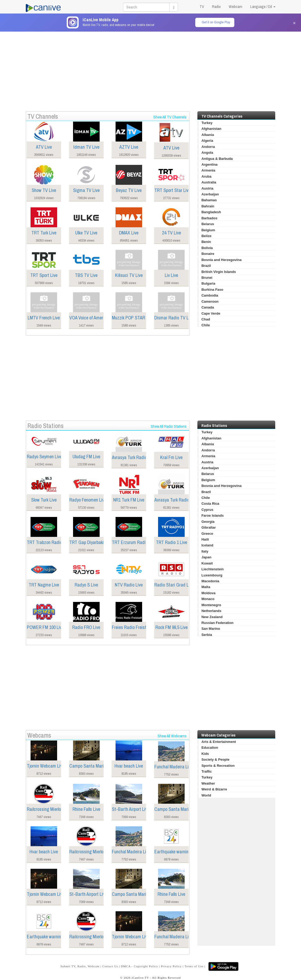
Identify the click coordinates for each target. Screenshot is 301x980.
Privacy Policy (171, 966)
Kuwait (207, 563)
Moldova (208, 593)
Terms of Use (194, 966)
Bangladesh (211, 212)
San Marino (211, 629)
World (206, 795)
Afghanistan (211, 129)
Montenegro (211, 605)
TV (202, 7)
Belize (206, 236)
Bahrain (208, 206)
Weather (208, 783)
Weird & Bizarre (214, 789)
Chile (206, 325)
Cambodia (210, 295)
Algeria (207, 141)
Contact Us (110, 966)
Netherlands (211, 611)
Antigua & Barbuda (217, 159)
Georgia (208, 522)
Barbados (209, 218)
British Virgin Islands (219, 272)
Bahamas (209, 200)
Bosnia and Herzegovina (221, 260)
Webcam (236, 7)
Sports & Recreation (218, 766)
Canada (208, 307)
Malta (206, 587)
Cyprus (207, 510)
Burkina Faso (212, 290)
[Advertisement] (151, 69)
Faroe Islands (213, 515)
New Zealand (212, 617)
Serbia (207, 635)
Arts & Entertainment (219, 742)
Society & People (215, 759)
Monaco (208, 599)
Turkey (207, 123)
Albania (208, 135)
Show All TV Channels (170, 117)
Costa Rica (210, 504)
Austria (207, 188)
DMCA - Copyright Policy (139, 966)
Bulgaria (208, 283)
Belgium (208, 230)
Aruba (206, 176)
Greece (207, 534)
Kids (205, 754)
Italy (205, 551)
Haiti (205, 539)
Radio (216, 7)
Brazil (206, 266)
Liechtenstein (213, 569)
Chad (206, 319)
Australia (209, 182)
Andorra (208, 147)
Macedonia (210, 581)
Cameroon (210, 301)
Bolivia (207, 248)
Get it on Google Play (216, 22)
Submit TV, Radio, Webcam (80, 966)
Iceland (207, 545)
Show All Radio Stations (169, 426)
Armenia (208, 170)
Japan (206, 557)
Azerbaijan (210, 194)
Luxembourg (212, 575)
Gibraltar (209, 527)
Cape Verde (211, 313)
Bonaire (208, 254)
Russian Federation (217, 623)
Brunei (207, 278)
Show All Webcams (172, 736)
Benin (206, 242)
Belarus (208, 224)
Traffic (207, 771)
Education (210, 748)
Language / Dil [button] (263, 7)
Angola (207, 153)
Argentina (209, 164)
